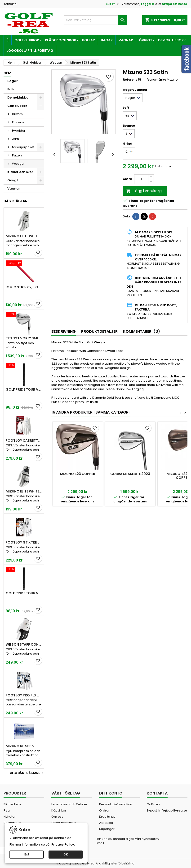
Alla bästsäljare (27, 773)
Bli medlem (12, 804)
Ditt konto (111, 793)
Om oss (57, 817)
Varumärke (157, 80)
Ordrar (104, 810)
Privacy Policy (63, 844)
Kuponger (107, 829)
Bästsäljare (16, 201)
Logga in (148, 4)
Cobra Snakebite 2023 (130, 474)
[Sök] (95, 20)
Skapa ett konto (175, 4)
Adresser (106, 823)
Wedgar (18, 164)
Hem (7, 73)
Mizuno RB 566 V (20, 746)
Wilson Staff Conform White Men (24, 644)
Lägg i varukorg (144, 191)
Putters (17, 155)
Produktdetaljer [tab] (99, 331)
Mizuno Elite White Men (24, 236)
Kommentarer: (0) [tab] (142, 331)
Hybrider (19, 131)
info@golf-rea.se (173, 810)
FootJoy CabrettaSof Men (24, 440)
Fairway (18, 122)
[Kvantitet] (141, 179)
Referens (130, 80)
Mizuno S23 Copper (78, 474)
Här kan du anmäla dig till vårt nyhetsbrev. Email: (128, 841)
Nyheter (10, 817)
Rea (7, 810)
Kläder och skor (61, 40)
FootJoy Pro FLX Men (24, 695)
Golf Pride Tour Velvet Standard (24, 389)
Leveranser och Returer (69, 804)
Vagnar (126, 40)
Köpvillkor (59, 810)
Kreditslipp (107, 817)
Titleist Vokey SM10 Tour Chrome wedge (24, 338)
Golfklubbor (27, 40)
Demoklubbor (171, 40)
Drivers (17, 114)
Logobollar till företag (30, 51)
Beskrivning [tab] (64, 331)
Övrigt (146, 40)
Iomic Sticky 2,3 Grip (24, 287)
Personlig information (116, 804)
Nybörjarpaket (23, 147)
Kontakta (10, 4)
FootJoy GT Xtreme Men (24, 542)
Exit (27, 854)
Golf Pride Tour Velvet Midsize (24, 593)
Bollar (89, 40)
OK (66, 854)
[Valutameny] (113, 4)
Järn (16, 139)
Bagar (107, 40)
